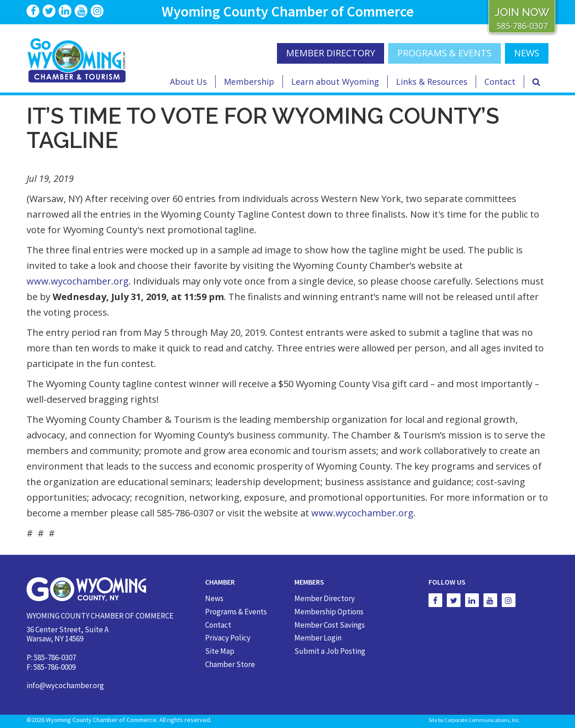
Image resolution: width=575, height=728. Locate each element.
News (214, 598)
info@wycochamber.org (65, 685)
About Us (188, 82)
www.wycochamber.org (78, 281)
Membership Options (329, 612)
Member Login (318, 638)
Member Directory (325, 598)
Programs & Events (445, 53)
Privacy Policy (228, 638)
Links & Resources (432, 82)
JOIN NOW (522, 12)
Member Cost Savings (330, 625)
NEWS (527, 53)
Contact (500, 82)
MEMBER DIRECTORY (331, 53)
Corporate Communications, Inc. (483, 720)
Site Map (220, 651)
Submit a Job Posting (330, 651)
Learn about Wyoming (335, 82)
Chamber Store (230, 664)
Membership (249, 82)
